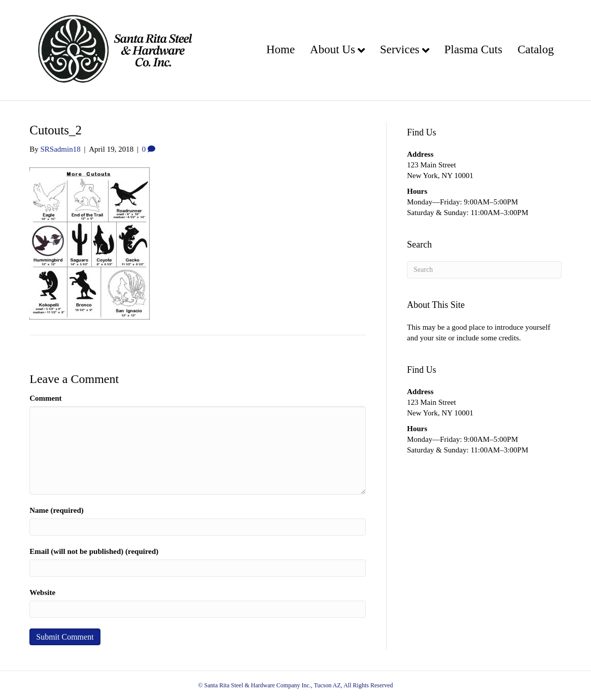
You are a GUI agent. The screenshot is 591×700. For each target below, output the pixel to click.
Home (281, 49)
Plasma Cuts (473, 49)
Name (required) (57, 510)
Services (400, 49)
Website (42, 592)
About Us (333, 49)
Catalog (536, 49)
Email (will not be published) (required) (94, 551)
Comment (45, 398)
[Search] (484, 270)
